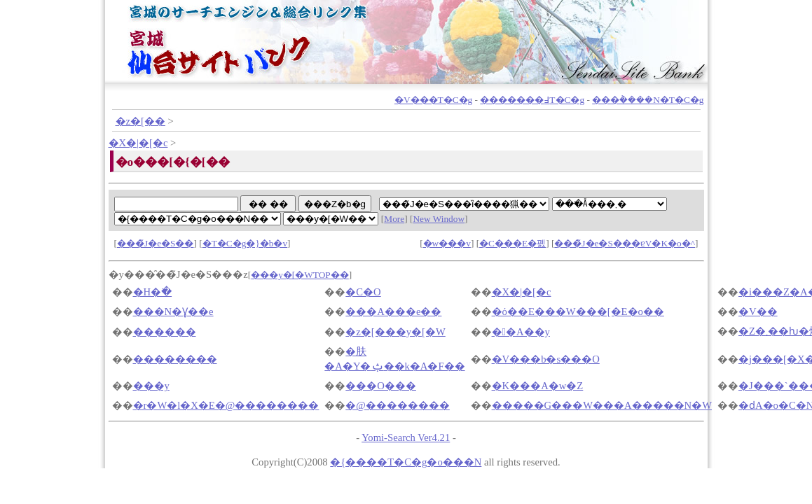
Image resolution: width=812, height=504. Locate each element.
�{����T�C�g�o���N (406, 462)
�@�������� (398, 405)
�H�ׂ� (153, 292)
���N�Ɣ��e (173, 311)
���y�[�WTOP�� (300, 275)
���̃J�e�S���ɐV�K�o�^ (625, 243)
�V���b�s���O (546, 359)
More (394, 219)
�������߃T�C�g (532, 100)
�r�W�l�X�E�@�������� (226, 405)
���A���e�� (393, 311)
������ (165, 332)
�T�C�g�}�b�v (245, 243)
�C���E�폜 (512, 243)
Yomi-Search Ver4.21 (406, 437)
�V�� (758, 311)
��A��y (521, 332)
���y (151, 386)
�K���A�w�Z (538, 386)
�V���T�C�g (433, 100)
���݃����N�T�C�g (648, 100)
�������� (175, 359)
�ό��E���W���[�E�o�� (578, 311)
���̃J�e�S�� (156, 243)
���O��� (381, 386)
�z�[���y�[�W (395, 332)
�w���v (447, 243)
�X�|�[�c (138, 143)
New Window (439, 219)
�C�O (363, 292)
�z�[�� (140, 121)
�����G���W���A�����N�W (602, 405)
